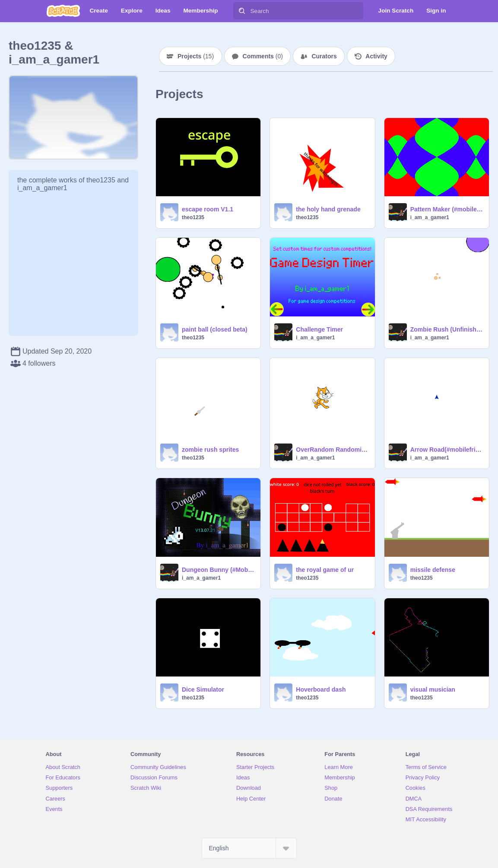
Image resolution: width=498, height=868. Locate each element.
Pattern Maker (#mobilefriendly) (447, 209)
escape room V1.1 (208, 209)
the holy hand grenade (328, 209)
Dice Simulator (203, 689)
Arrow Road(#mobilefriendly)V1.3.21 (447, 450)
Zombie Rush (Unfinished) (447, 329)
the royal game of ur (325, 570)
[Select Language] (249, 848)
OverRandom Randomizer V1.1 (333, 450)
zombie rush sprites (210, 450)
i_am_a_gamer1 (430, 217)
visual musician (433, 689)
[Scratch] (63, 11)
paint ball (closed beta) (215, 329)
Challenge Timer (319, 329)
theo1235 (193, 217)
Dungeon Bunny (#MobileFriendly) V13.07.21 (219, 570)
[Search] (242, 11)
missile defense (433, 570)
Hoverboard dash (321, 689)
